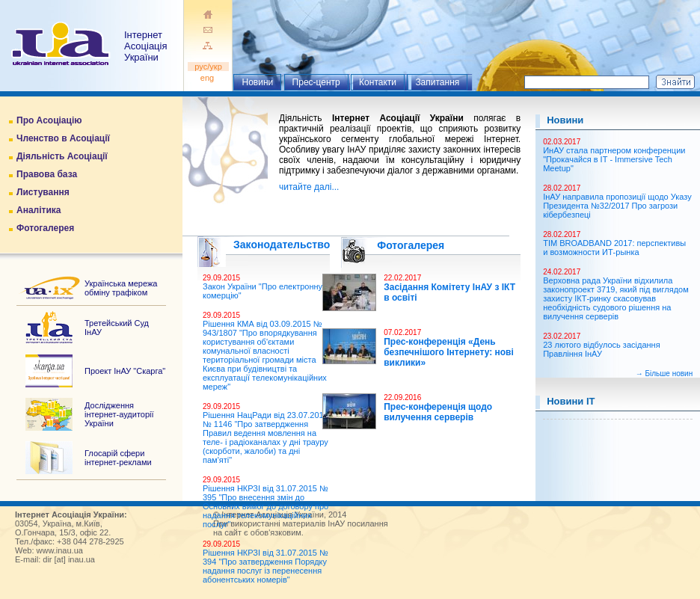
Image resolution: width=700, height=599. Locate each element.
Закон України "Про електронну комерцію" (262, 291)
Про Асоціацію (49, 120)
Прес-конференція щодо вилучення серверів (438, 412)
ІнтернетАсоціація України (145, 46)
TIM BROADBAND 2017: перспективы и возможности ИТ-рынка (614, 248)
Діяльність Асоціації (62, 156)
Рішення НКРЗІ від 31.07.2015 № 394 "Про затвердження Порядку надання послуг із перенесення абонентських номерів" (265, 566)
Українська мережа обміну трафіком (121, 288)
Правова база (47, 174)
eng (208, 78)
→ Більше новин (664, 374)
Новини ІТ (571, 401)
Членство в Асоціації (63, 138)
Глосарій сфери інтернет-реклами (118, 458)
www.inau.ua (60, 550)
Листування (43, 192)
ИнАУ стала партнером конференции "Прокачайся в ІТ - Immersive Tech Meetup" (614, 159)
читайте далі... (309, 187)
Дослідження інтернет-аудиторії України (119, 414)
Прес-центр (316, 82)
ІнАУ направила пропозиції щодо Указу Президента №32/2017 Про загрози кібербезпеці (617, 206)
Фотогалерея (45, 228)
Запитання (437, 82)
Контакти (378, 82)
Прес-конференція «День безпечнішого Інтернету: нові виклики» (449, 352)
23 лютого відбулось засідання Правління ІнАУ (601, 349)
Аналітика (39, 210)
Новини (257, 82)
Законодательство (282, 245)
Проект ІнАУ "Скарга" (125, 371)
